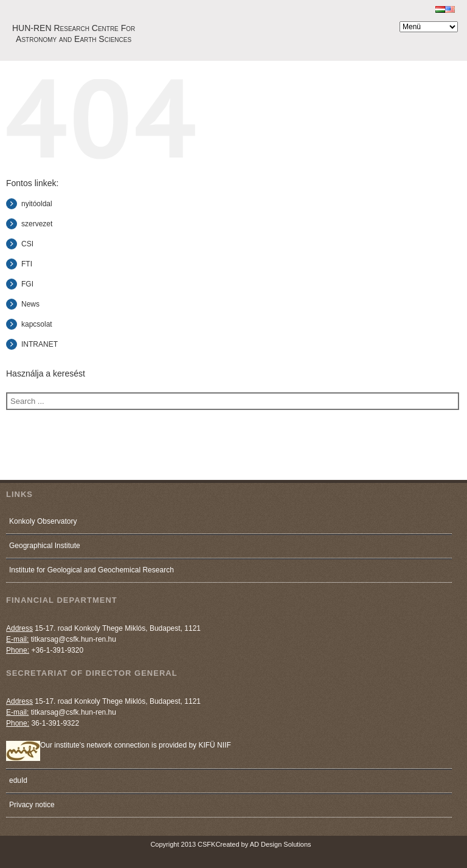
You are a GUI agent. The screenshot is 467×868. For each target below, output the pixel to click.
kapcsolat (37, 324)
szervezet (37, 224)
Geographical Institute (45, 546)
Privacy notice (32, 805)
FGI (27, 284)
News (30, 304)
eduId (18, 780)
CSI (27, 244)
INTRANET (40, 344)
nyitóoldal (37, 204)
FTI (27, 264)
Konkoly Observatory (43, 521)
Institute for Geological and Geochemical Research (92, 570)
